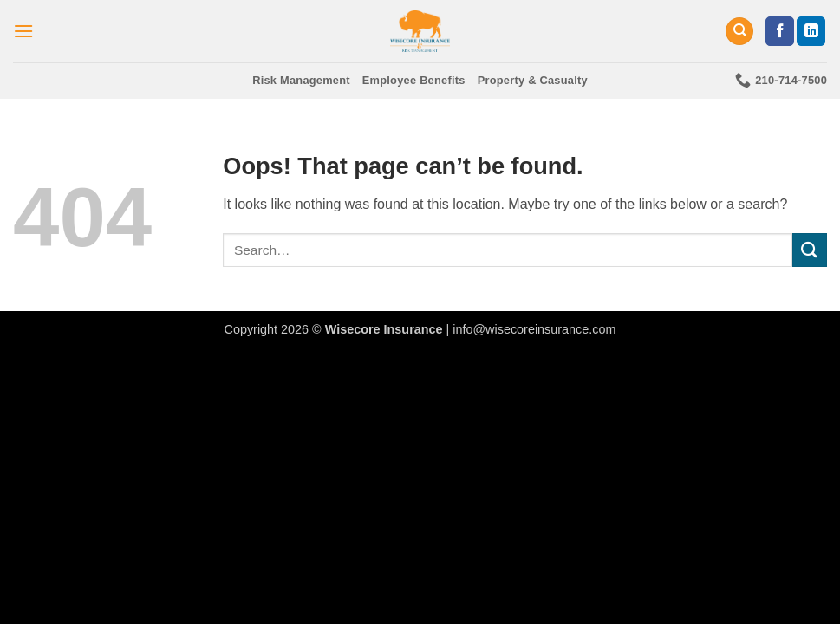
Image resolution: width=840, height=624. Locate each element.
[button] (23, 31)
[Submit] (810, 250)
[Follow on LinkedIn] (811, 31)
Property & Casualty (533, 80)
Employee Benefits (414, 80)
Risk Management (301, 80)
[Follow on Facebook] (780, 31)
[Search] (739, 32)
